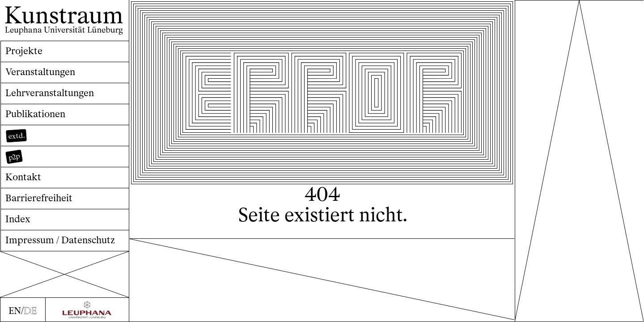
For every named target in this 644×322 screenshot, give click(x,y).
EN (15, 311)
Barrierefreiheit (39, 198)
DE (30, 311)
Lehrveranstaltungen (50, 93)
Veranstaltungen (40, 72)
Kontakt (23, 177)
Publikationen (35, 114)
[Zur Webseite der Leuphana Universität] (87, 310)
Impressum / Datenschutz (60, 240)
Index (18, 219)
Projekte (24, 51)
